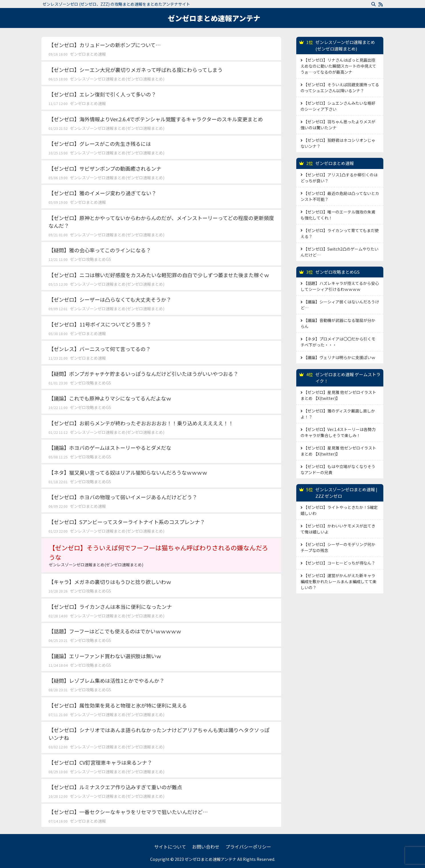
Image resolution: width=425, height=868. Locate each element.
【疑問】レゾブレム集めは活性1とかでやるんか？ (106, 680)
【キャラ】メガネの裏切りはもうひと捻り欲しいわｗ (110, 582)
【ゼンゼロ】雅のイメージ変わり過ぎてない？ (102, 193)
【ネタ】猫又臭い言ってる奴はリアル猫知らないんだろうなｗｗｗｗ (128, 472)
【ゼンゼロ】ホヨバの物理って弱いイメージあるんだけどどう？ (123, 497)
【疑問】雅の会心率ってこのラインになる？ (100, 250)
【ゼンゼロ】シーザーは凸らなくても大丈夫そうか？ (110, 299)
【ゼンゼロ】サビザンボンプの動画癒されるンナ (105, 168)
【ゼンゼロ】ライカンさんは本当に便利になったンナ (110, 607)
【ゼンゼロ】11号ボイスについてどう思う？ (100, 324)
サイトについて (170, 847)
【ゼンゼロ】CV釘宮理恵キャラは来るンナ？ (100, 762)
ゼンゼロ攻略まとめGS (90, 259)
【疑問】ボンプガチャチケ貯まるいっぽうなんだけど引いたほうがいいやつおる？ (143, 374)
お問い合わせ (206, 847)
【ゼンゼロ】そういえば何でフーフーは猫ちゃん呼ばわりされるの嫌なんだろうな (161, 555)
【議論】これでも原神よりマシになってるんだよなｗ (110, 398)
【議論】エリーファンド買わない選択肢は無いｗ (105, 656)
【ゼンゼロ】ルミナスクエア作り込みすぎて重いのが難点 (115, 787)
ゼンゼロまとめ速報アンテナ (214, 18)
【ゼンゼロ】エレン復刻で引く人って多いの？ (102, 94)
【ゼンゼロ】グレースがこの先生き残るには (100, 144)
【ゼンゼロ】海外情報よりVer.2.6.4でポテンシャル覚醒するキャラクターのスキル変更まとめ (156, 119)
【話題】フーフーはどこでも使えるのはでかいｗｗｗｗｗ (115, 631)
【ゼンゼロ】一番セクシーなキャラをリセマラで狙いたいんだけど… (128, 812)
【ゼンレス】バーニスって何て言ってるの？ (100, 349)
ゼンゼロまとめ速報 (88, 54)
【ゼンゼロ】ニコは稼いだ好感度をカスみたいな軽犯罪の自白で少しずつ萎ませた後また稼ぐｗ (159, 275)
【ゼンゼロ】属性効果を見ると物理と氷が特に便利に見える (118, 705)
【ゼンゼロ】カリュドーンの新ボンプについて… (105, 45)
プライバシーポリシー (248, 847)
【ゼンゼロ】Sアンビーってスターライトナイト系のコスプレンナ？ (127, 522)
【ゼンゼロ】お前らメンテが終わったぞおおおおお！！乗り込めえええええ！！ (141, 423)
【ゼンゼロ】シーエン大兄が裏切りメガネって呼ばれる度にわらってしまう (136, 70)
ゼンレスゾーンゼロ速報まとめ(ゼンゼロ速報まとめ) (117, 79)
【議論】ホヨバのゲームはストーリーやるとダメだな (110, 448)
